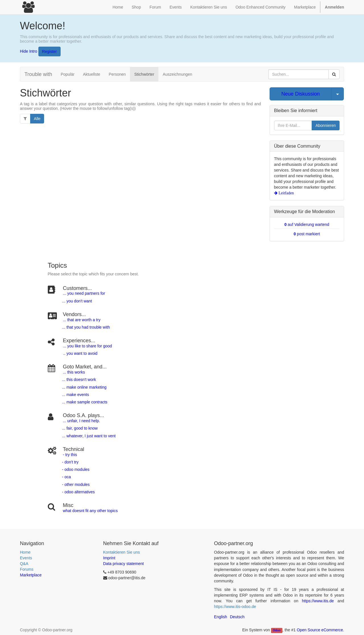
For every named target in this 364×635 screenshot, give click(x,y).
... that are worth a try (82, 320)
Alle (37, 119)
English (221, 617)
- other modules (75, 485)
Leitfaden (286, 193)
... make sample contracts (85, 402)
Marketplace (305, 7)
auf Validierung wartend (307, 224)
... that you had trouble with (85, 327)
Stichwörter (144, 74)
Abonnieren (326, 125)
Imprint (109, 558)
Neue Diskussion (300, 94)
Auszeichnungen (177, 74)
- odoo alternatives (78, 492)
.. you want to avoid (80, 353)
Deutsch (237, 617)
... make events (75, 395)
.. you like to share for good (88, 346)
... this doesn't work (79, 380)
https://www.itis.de (318, 601)
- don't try (70, 462)
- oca (66, 477)
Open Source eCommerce (320, 630)
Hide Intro (29, 51)
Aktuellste (92, 74)
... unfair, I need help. (81, 421)
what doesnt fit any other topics (90, 511)
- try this (70, 455)
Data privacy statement (124, 564)
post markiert (307, 234)
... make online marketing (84, 387)
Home (25, 552)
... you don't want (76, 301)
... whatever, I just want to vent (88, 436)
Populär (67, 74)
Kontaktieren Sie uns (122, 552)
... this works (74, 372)
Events (26, 558)
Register (49, 51)
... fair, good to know (80, 428)
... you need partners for (84, 293)
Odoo (277, 630)
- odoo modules (75, 469)
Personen (117, 74)
